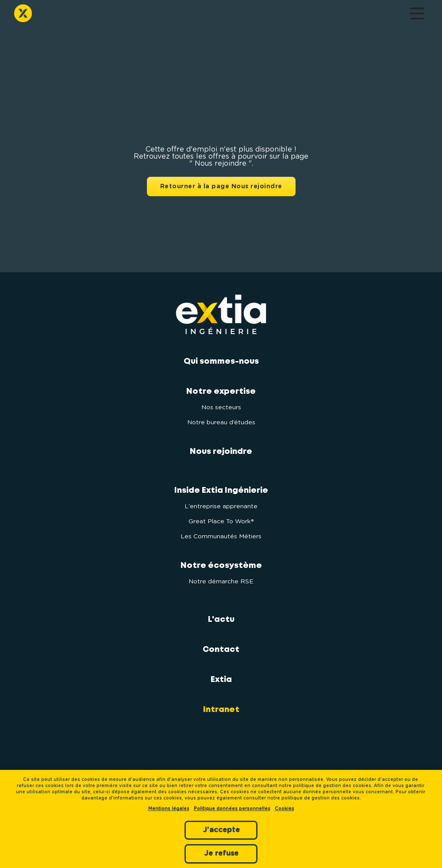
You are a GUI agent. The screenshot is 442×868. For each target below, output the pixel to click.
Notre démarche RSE (221, 582)
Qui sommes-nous (221, 362)
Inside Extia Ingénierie (221, 491)
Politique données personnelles (232, 809)
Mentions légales (169, 809)
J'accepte (221, 830)
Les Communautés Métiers (221, 537)
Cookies (284, 809)
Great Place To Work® (221, 522)
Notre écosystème (221, 566)
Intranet (221, 710)
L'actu (221, 620)
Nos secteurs (221, 407)
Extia (221, 680)
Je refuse (221, 853)
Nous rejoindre (221, 452)
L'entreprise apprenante (221, 506)
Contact (221, 650)
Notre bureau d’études (221, 423)
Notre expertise (221, 392)
